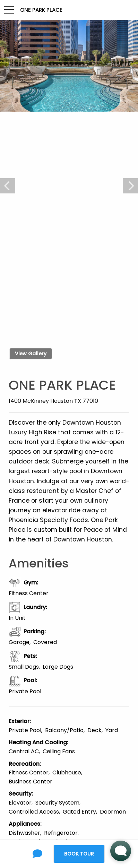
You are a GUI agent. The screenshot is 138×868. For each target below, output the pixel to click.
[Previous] (8, 186)
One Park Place (41, 10)
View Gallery (31, 354)
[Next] (130, 186)
